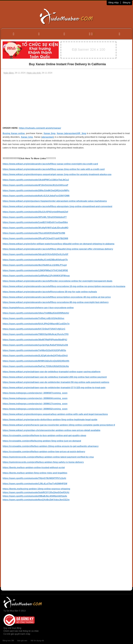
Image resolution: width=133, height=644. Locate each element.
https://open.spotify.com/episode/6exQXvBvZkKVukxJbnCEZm (36, 500)
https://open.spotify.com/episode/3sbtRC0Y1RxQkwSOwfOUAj (36, 492)
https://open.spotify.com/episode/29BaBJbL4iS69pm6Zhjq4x (35, 496)
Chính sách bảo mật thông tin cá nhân (21, 631)
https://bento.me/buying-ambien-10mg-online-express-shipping (36, 489)
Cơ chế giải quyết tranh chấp (17, 634)
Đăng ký (127, 3)
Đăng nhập (114, 3)
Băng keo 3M (8, 641)
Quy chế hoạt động (12, 628)
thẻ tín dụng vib (37, 641)
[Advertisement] (66, 100)
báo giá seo (22, 641)
